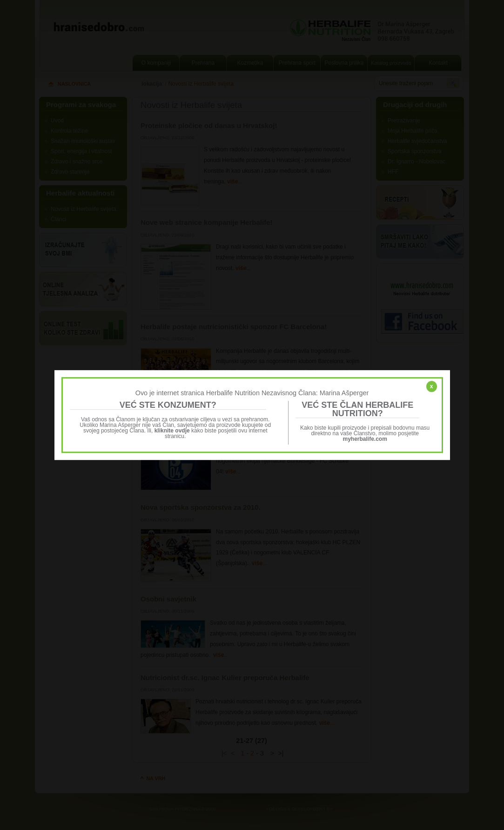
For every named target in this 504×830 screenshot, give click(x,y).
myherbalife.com (365, 439)
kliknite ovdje (172, 431)
